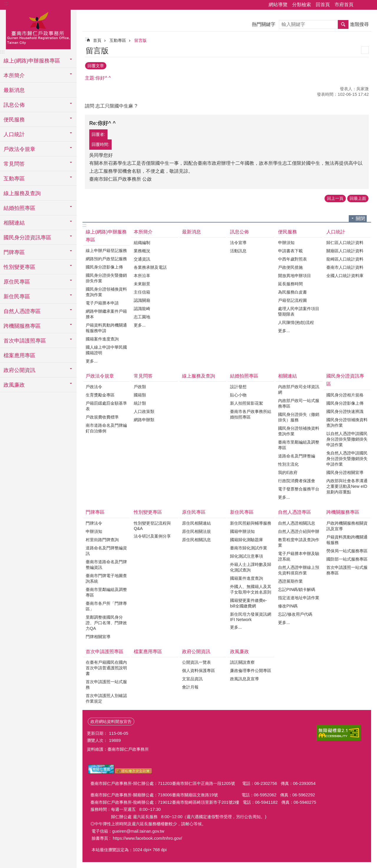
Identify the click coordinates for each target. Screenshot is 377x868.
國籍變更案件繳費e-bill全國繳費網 (248, 603)
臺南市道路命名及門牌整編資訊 (106, 565)
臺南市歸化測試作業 (249, 548)
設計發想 (238, 387)
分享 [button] (361, 5)
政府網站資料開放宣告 (111, 722)
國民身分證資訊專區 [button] (27, 238)
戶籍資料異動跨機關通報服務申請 (106, 328)
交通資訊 (142, 259)
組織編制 (142, 243)
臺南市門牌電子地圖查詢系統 (106, 578)
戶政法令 (94, 387)
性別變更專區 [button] (19, 267)
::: (6, 3)
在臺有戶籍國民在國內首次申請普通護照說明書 (106, 668)
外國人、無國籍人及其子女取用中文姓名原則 (251, 589)
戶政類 (140, 387)
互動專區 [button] (14, 179)
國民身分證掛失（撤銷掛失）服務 (299, 417)
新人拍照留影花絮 (247, 403)
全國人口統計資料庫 (345, 276)
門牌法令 (94, 523)
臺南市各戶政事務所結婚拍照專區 (251, 414)
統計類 (140, 403)
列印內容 (365, 50)
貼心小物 (238, 395)
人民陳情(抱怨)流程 (296, 322)
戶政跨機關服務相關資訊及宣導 (347, 526)
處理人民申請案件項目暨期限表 (299, 311)
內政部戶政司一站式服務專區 (299, 403)
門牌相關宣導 (98, 637)
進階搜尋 (359, 24)
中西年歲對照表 (292, 259)
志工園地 (142, 317)
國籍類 (140, 395)
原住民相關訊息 (196, 540)
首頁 (97, 40)
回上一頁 (335, 198)
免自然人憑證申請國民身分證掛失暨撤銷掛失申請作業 (347, 459)
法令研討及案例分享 (152, 536)
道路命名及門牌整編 (297, 456)
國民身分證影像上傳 (104, 267)
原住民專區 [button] (17, 282)
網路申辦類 (144, 420)
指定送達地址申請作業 (299, 598)
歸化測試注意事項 (247, 556)
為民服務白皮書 (292, 292)
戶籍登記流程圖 (292, 300)
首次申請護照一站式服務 (106, 685)
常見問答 (143, 376)
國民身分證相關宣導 (345, 472)
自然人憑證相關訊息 (297, 523)
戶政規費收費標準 (102, 417)
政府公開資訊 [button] (19, 370)
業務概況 (142, 251)
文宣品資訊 (192, 679)
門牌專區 (95, 512)
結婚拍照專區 (244, 376)
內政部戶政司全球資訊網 (299, 389)
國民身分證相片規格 (345, 395)
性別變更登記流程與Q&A (152, 526)
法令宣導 (238, 243)
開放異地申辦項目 (295, 276)
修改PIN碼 (288, 606)
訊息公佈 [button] (14, 105)
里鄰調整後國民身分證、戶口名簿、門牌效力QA (106, 623)
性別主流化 (288, 464)
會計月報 (190, 687)
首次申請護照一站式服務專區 (347, 570)
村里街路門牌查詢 (102, 540)
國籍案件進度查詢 (102, 339)
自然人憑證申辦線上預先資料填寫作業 (299, 570)
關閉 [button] (361, 219)
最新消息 (14, 90)
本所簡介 (143, 232)
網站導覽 (278, 5)
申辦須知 (286, 243)
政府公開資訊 (196, 652)
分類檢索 (302, 5)
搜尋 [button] (343, 24)
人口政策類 (144, 411)
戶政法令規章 (100, 376)
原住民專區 (194, 512)
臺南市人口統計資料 (345, 267)
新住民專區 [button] (17, 297)
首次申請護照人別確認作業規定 (106, 698)
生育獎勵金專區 (100, 395)
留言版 (140, 40)
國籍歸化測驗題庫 (247, 540)
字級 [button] (369, 5)
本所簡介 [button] (14, 75)
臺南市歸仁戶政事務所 (38, 29)
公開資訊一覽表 (196, 662)
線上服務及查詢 (22, 193)
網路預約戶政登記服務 (106, 259)
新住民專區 (242, 512)
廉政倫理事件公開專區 (251, 671)
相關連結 (287, 376)
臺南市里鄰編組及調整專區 (299, 445)
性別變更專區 (148, 512)
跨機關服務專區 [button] (22, 326)
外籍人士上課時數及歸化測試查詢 (251, 567)
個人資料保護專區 (199, 671)
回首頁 (323, 5)
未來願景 (142, 284)
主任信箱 (142, 292)
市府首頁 (344, 5)
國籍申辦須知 (242, 531)
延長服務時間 (290, 284)
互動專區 (118, 40)
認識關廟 (142, 300)
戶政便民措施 (290, 267)
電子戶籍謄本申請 (102, 303)
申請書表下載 (290, 251)
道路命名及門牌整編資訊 (106, 551)
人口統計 (336, 232)
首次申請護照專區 (105, 652)
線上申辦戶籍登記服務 (106, 251)
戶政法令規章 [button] (19, 149)
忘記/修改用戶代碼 (295, 614)
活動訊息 (238, 251)
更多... (92, 361)
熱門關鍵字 (264, 24)
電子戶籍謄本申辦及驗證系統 (299, 556)
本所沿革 (142, 276)
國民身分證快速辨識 (345, 411)
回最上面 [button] (358, 198)
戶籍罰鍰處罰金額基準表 (106, 406)
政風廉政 (239, 652)
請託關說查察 (242, 662)
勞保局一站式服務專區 (347, 551)
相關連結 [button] (14, 223)
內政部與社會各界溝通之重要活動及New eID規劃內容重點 (347, 486)
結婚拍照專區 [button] (19, 208)
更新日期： (97, 733)
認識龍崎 (142, 309)
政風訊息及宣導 (244, 679)
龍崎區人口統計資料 (345, 259)
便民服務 (287, 232)
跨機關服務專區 (343, 512)
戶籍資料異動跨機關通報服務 (347, 540)
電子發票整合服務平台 (299, 489)
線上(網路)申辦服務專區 (106, 236)
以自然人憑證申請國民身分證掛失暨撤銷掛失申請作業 (347, 439)
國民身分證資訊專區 (345, 380)
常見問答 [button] (14, 164)
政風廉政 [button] (14, 385)
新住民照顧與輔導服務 (251, 523)
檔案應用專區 (19, 355)
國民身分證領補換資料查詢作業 (106, 292)
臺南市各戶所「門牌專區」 (106, 606)
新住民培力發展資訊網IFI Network (251, 617)
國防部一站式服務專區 (347, 559)
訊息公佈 (239, 232)
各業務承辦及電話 (150, 267)
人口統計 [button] (14, 134)
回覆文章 (96, 66)
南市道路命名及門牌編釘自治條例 (106, 428)
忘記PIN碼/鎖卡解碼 (297, 589)
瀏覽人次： (97, 740)
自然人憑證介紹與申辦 (299, 531)
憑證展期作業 (290, 581)
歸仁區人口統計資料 (345, 243)
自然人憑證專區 (295, 512)
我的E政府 (288, 472)
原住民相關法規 (196, 531)
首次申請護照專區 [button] (25, 341)
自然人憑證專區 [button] (22, 311)
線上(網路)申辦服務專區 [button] (32, 61)
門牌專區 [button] (14, 252)
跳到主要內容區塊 (3, 3)
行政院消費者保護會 (297, 481)
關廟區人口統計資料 (345, 251)
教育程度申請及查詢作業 (299, 542)
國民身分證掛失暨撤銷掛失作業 (106, 278)
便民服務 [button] (14, 120)
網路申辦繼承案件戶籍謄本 (106, 314)
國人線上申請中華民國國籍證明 (106, 350)
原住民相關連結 (196, 523)
